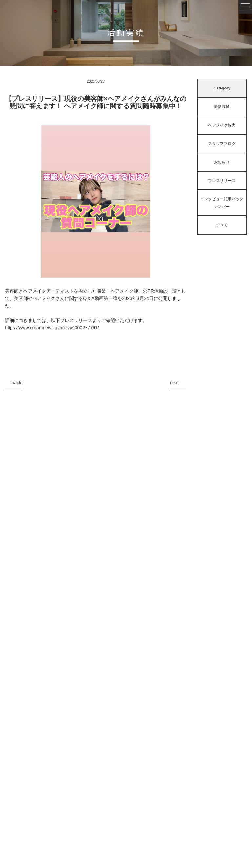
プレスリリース (222, 181)
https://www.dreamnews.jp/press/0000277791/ (52, 328)
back (17, 383)
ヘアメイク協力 (222, 125)
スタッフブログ (222, 144)
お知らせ (222, 162)
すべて (222, 225)
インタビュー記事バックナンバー (222, 203)
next (174, 383)
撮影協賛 (222, 107)
